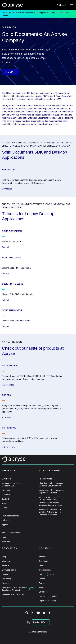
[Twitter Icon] (32, 613)
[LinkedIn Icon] (44, 613)
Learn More (11, 72)
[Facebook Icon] (49, 613)
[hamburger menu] (71, 5)
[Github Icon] (27, 613)
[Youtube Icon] (38, 613)
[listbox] (41, 622)
